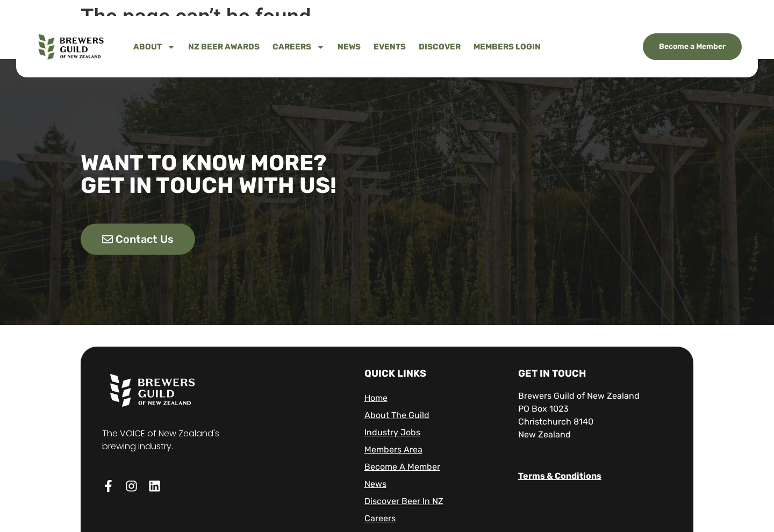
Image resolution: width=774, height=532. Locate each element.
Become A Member (402, 467)
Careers (299, 47)
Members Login (507, 47)
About (154, 47)
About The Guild (397, 415)
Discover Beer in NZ (404, 501)
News (349, 47)
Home (376, 398)
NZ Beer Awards (224, 47)
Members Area (393, 450)
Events (390, 47)
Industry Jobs (392, 432)
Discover (440, 47)
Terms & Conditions (560, 476)
